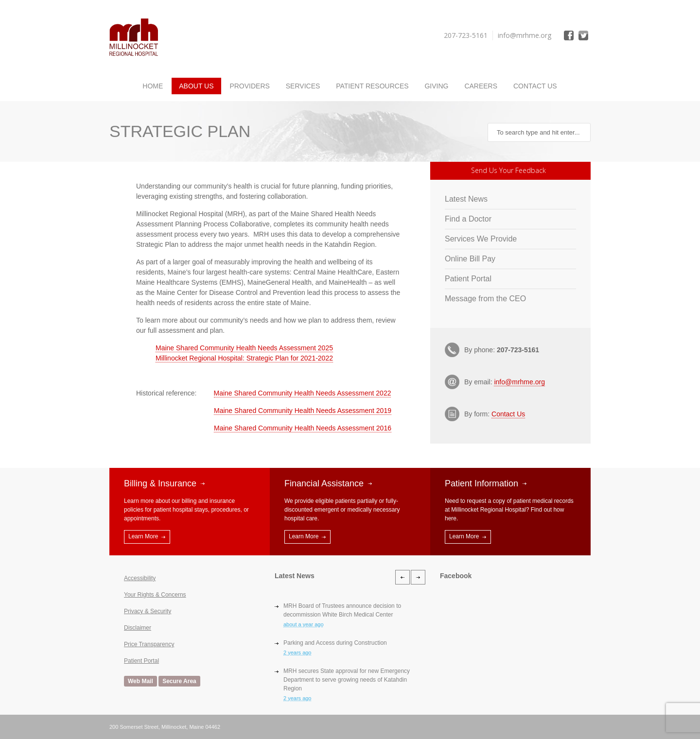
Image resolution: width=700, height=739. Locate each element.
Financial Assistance (324, 483)
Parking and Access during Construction (335, 643)
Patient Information (481, 483)
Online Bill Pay (470, 259)
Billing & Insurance (160, 483)
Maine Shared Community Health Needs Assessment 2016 (303, 428)
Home (153, 86)
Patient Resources (372, 86)
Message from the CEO (485, 299)
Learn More (143, 536)
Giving (436, 86)
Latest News (466, 199)
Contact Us (535, 86)
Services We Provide (481, 239)
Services (303, 86)
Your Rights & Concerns (155, 595)
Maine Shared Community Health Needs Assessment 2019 (303, 411)
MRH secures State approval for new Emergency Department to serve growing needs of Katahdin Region (347, 680)
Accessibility (140, 578)
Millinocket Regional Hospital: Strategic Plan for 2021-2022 (244, 358)
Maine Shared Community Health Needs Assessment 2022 (303, 393)
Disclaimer (138, 628)
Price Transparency (149, 644)
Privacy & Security (148, 611)
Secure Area (179, 681)
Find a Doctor (468, 219)
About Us (196, 86)
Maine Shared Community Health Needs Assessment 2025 (244, 348)
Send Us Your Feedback (508, 170)
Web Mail (140, 681)
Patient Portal (468, 279)
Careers (481, 86)
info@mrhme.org (519, 382)
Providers (249, 86)
